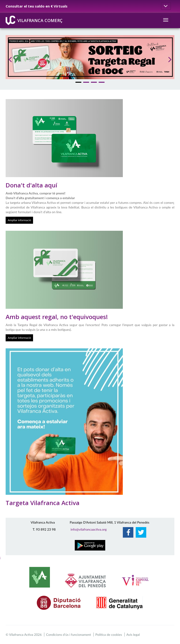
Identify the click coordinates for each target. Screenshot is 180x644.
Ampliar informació (19, 220)
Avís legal (133, 635)
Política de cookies (109, 635)
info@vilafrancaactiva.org (89, 529)
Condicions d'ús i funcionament (68, 635)
